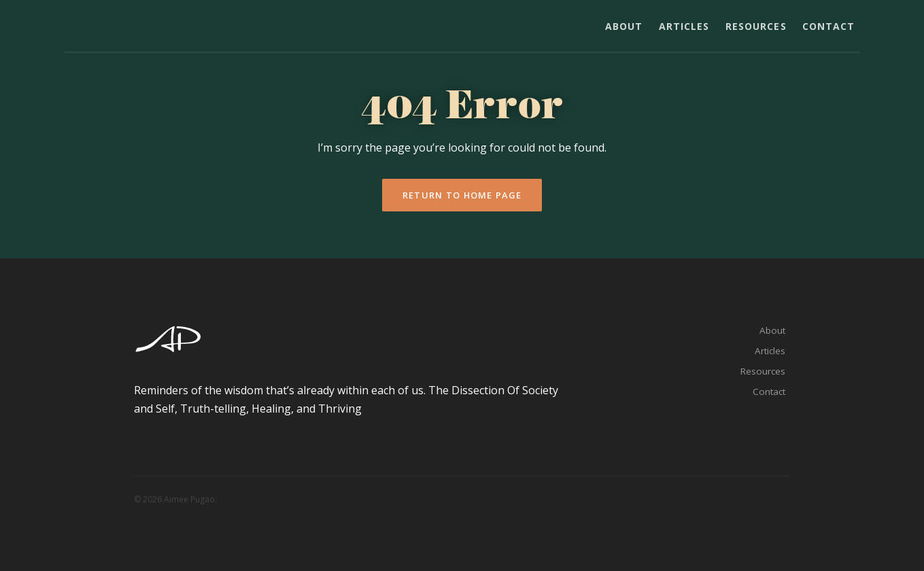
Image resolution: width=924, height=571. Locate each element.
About (624, 26)
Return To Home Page (462, 195)
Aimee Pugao (111, 29)
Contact (829, 26)
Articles (684, 26)
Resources (756, 26)
